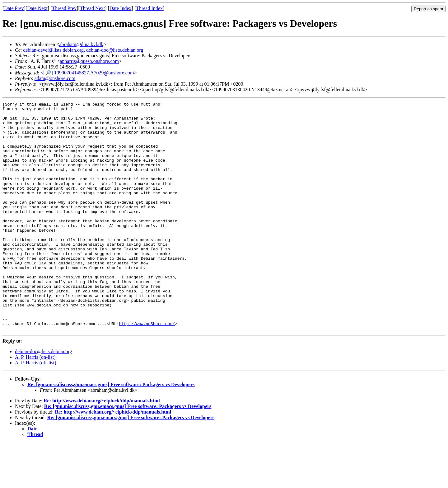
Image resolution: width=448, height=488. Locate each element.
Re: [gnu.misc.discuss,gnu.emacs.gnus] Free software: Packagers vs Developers (111, 430)
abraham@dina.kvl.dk (81, 44)
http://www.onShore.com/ (147, 368)
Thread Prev (64, 8)
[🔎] (48, 73)
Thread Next (92, 8)
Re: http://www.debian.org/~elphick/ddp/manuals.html (102, 446)
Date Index (121, 8)
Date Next (37, 8)
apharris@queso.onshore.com (89, 61)
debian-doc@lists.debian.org (115, 50)
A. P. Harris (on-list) (35, 403)
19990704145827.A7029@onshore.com (94, 73)
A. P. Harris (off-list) (36, 408)
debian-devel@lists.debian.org (53, 50)
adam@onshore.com (55, 78)
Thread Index (149, 8)
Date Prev (14, 8)
